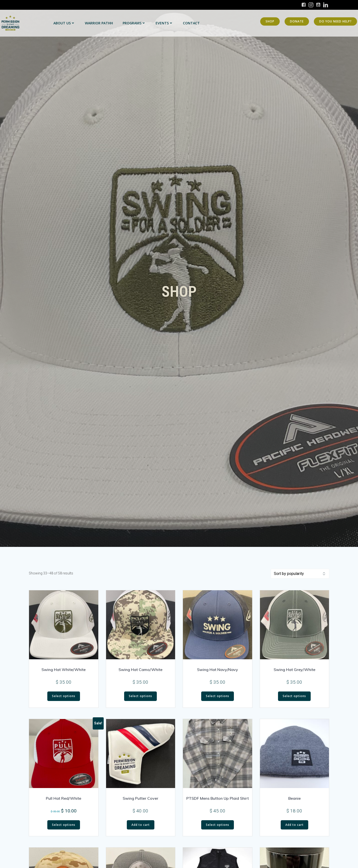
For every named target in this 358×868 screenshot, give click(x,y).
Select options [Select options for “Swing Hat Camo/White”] (140, 696)
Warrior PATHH (99, 23)
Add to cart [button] (141, 825)
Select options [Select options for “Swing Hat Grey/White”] (294, 696)
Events (164, 23)
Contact (191, 23)
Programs (134, 23)
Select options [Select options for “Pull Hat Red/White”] (64, 825)
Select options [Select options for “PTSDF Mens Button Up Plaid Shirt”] (218, 825)
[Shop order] (300, 574)
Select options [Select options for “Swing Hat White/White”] (64, 696)
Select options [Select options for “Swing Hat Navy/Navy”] (218, 696)
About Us (64, 23)
